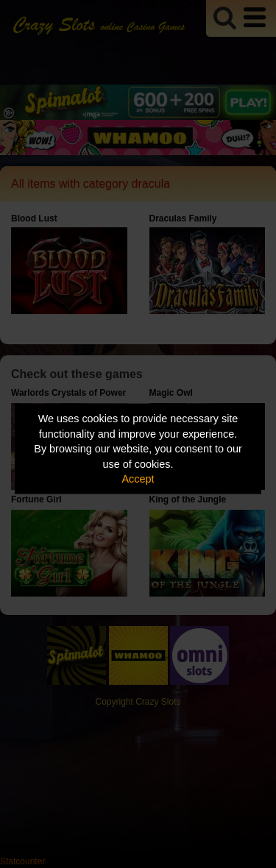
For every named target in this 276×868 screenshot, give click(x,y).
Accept (138, 479)
